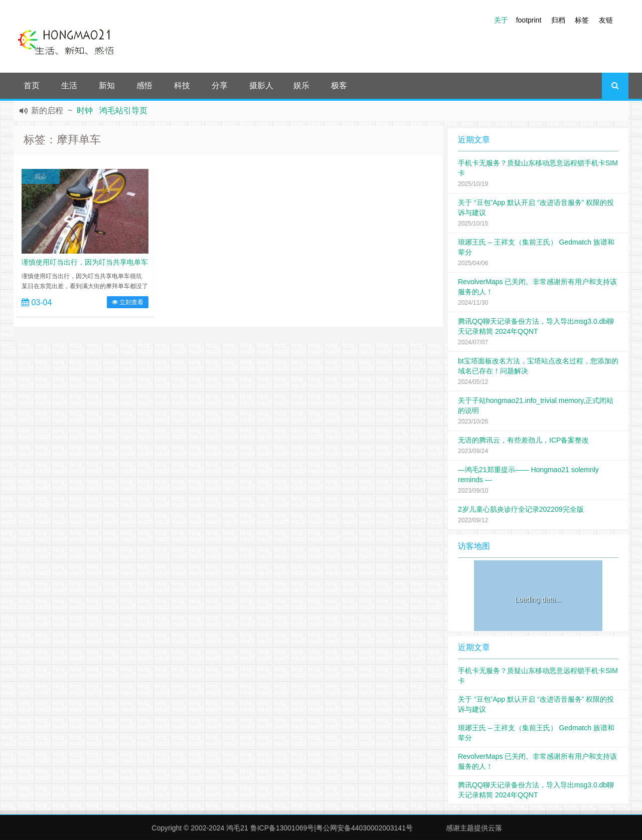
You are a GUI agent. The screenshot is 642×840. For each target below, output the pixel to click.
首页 (32, 85)
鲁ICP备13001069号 (282, 828)
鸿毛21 (237, 828)
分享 (220, 85)
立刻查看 (128, 302)
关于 (501, 20)
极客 (339, 85)
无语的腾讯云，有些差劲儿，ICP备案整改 (523, 440)
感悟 (144, 85)
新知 (107, 85)
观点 (41, 176)
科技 (182, 85)
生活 (69, 85)
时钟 (85, 111)
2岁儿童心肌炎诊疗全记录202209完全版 (521, 509)
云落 (495, 828)
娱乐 (301, 85)
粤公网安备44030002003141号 (364, 828)
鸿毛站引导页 (123, 111)
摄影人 (261, 85)
